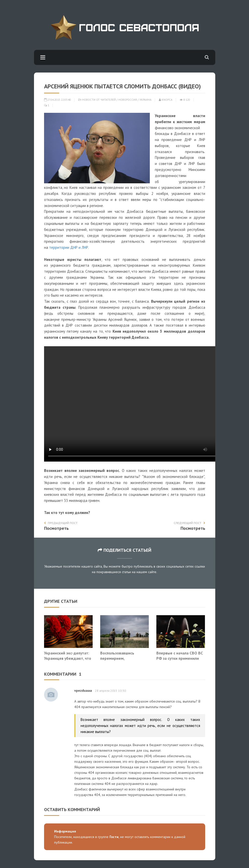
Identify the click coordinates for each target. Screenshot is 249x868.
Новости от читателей (99, 100)
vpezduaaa (83, 690)
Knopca (166, 100)
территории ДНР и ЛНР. (69, 247)
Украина (146, 100)
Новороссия (128, 100)
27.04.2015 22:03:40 (58, 100)
